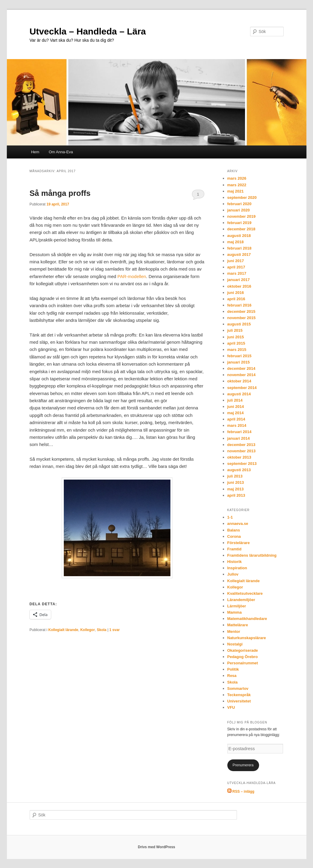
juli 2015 (235, 330)
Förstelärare (239, 543)
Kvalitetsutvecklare (245, 593)
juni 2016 (236, 293)
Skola (102, 630)
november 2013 (242, 451)
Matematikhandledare (247, 619)
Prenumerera (243, 765)
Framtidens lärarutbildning (252, 555)
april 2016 (236, 299)
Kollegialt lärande (63, 630)
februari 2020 (239, 204)
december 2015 (241, 311)
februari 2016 (239, 305)
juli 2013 (235, 476)
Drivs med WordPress (156, 847)
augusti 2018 (239, 236)
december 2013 (241, 445)
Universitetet (239, 701)
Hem (35, 152)
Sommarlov (238, 688)
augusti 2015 (239, 324)
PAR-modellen (132, 276)
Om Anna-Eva (61, 152)
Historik (235, 562)
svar (115, 630)
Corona (234, 536)
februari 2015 (239, 356)
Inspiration (237, 568)
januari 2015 (239, 362)
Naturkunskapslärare (247, 638)
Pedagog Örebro (243, 657)
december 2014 (241, 368)
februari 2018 (239, 248)
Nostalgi (235, 644)
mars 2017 (237, 273)
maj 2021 (236, 191)
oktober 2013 (239, 457)
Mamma (235, 612)
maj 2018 (236, 242)
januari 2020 (239, 210)
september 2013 (242, 464)
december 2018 (241, 229)
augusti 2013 (239, 470)
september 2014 (242, 388)
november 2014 (242, 375)
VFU (231, 707)
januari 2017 (239, 280)
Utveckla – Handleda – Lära (88, 31)
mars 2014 (237, 425)
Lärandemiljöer (241, 600)
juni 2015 (236, 337)
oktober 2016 (239, 286)
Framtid (235, 549)
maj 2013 (236, 489)
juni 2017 (236, 261)
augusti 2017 (239, 254)
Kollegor (88, 630)
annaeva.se (238, 524)
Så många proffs (60, 193)
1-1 (230, 517)
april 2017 (236, 267)
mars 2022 (237, 185)
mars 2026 (237, 178)
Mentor (234, 632)
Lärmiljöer (237, 606)
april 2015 (236, 343)
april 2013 (236, 495)
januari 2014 (239, 438)
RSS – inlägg (241, 792)
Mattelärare (238, 625)
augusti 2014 (239, 394)
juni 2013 (236, 482)
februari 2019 (239, 223)
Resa (232, 676)
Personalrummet (243, 663)
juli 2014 (235, 400)
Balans (234, 530)
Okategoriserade (243, 650)
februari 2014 (239, 432)
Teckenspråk (239, 695)
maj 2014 (236, 413)
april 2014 (236, 419)
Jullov (233, 574)
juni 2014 (236, 407)
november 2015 (242, 318)
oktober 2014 (239, 381)
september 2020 (242, 198)
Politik (233, 669)
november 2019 (242, 216)
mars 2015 (237, 350)
